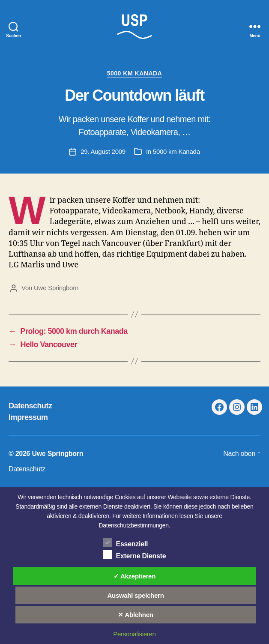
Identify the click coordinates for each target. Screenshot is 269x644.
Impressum (28, 417)
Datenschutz (30, 406)
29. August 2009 (103, 151)
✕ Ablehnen (135, 615)
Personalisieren (134, 634)
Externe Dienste (135, 554)
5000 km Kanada (135, 73)
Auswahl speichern (135, 595)
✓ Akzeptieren (134, 576)
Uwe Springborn (56, 288)
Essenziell (126, 542)
